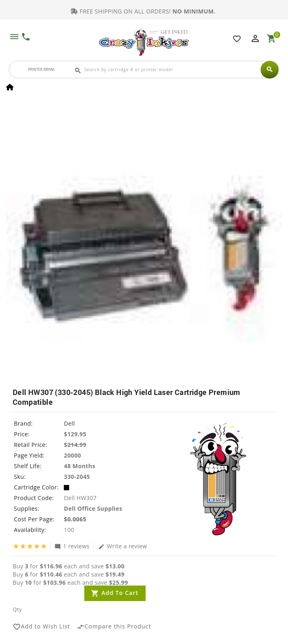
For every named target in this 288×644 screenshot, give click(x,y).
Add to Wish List (42, 627)
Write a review (123, 546)
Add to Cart (120, 593)
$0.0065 (75, 519)
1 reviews (72, 546)
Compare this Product (114, 627)
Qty (17, 609)
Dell (69, 423)
